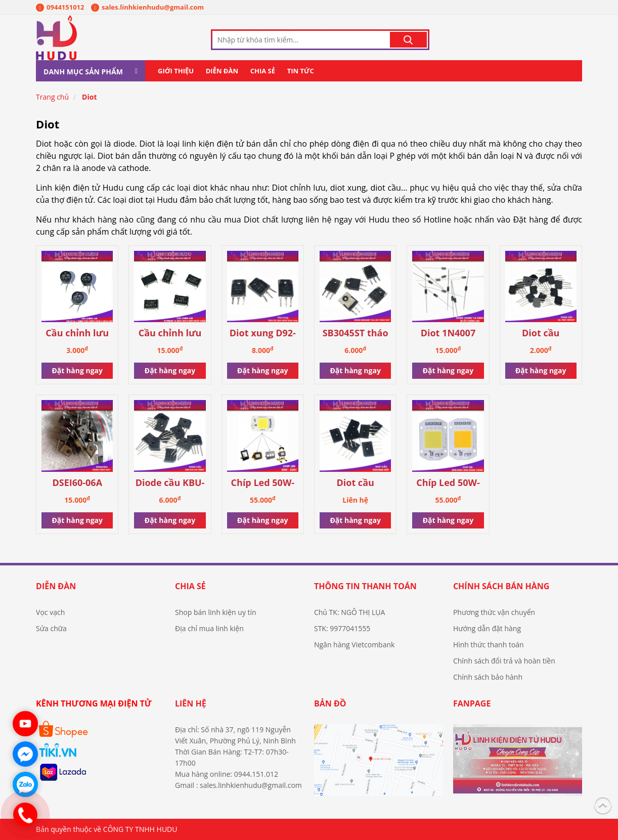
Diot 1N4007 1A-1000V (448, 334)
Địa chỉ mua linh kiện (209, 628)
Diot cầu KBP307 (541, 334)
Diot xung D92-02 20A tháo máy (263, 334)
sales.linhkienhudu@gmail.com (147, 7)
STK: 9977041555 (342, 628)
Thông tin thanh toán (365, 586)
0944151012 (60, 7)
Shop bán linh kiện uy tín (216, 612)
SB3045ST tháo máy (356, 334)
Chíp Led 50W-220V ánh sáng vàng (448, 483)
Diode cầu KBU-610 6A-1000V (170, 483)
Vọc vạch (50, 612)
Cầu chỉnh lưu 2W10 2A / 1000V (77, 334)
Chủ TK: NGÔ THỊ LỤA (349, 612)
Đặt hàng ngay (77, 370)
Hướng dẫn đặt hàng (487, 628)
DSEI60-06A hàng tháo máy (77, 483)
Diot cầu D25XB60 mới (355, 483)
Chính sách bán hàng (501, 586)
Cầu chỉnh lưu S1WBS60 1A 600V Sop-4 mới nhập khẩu (170, 334)
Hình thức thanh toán (489, 645)
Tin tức (301, 71)
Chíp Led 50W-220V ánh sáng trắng (262, 483)
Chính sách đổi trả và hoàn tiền (504, 661)
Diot (89, 97)
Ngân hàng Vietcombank (354, 645)
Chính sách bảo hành (488, 677)
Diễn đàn (222, 71)
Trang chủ (52, 97)
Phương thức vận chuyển (494, 612)
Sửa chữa (51, 628)
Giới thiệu (176, 71)
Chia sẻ (263, 71)
